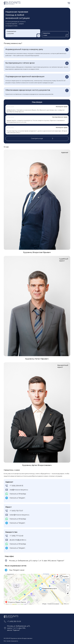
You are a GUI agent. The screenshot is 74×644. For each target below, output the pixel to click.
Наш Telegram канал (17, 570)
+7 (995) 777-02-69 (16, 536)
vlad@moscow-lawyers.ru (19, 490)
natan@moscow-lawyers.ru (19, 515)
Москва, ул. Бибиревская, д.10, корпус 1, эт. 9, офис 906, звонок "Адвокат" (37, 561)
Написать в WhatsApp (18, 494)
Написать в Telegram (17, 498)
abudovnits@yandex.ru (18, 540)
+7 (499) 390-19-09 (14, 621)
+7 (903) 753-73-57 (16, 511)
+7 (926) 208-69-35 (16, 486)
